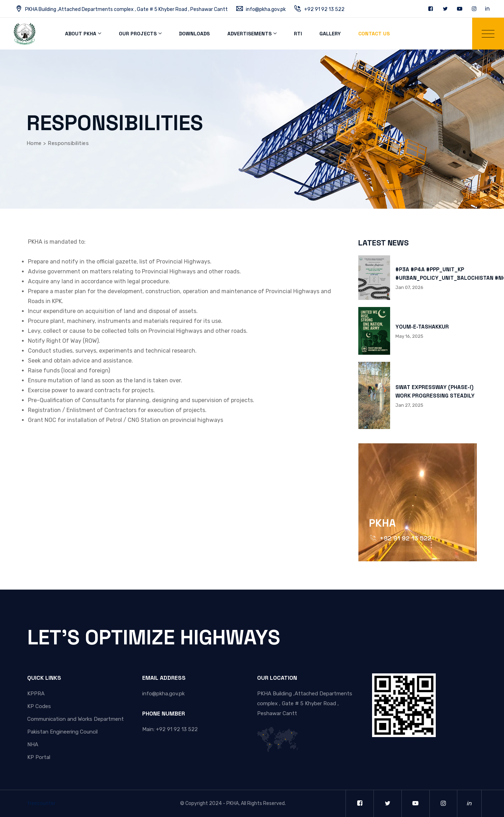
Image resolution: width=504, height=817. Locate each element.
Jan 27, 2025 (409, 405)
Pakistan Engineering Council (62, 732)
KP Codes (39, 706)
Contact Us (369, 34)
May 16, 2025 (409, 336)
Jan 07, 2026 (409, 287)
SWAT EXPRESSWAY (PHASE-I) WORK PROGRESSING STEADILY (435, 391)
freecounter (41, 803)
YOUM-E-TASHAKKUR (422, 327)
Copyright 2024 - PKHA (212, 803)
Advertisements (247, 34)
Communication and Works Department (76, 719)
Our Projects (137, 34)
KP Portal (39, 757)
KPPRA (36, 694)
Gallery (326, 34)
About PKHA (80, 34)
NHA (33, 744)
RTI (295, 34)
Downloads (193, 34)
